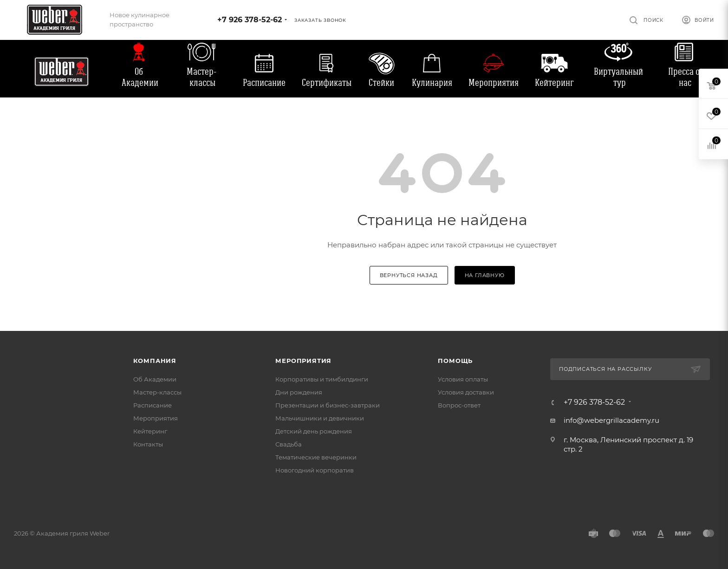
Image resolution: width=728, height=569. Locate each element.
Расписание (264, 83)
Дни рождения (299, 392)
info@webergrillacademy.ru (611, 420)
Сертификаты (327, 83)
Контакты (148, 444)
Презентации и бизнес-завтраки (328, 405)
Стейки (381, 83)
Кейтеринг (554, 83)
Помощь (455, 361)
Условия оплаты (463, 379)
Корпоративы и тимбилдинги (322, 379)
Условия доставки (466, 392)
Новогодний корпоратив (315, 470)
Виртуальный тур (618, 77)
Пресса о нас (684, 77)
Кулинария (432, 83)
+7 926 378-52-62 (250, 20)
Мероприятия (494, 83)
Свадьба (289, 444)
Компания (155, 361)
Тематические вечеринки (316, 457)
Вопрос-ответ (459, 405)
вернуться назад (409, 275)
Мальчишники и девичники (320, 418)
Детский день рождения (314, 431)
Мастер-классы (201, 77)
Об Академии (140, 77)
